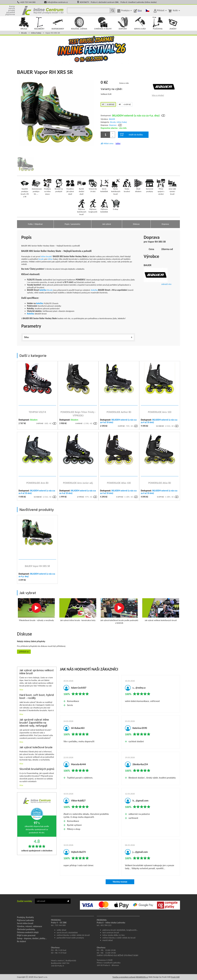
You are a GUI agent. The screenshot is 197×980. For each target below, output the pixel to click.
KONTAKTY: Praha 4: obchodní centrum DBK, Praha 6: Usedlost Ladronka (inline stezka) (118, 2)
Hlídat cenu (108, 143)
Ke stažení (21, 941)
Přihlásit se (24, 652)
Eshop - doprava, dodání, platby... (32, 938)
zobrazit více (166, 284)
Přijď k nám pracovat (26, 935)
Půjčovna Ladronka (25, 920)
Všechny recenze (120, 882)
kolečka (43, 290)
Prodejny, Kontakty (25, 917)
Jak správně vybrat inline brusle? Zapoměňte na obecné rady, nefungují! (34, 723)
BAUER (112, 119)
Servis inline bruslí (25, 923)
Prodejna (125, 10)
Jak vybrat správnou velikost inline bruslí (37, 672)
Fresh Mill (175, 977)
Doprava (113, 125)
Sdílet (118, 143)
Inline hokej (36, 33)
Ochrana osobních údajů (28, 932)
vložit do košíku (131, 135)
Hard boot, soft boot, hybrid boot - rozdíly (37, 697)
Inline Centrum (43, 10)
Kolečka (94, 290)
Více (21, 690)
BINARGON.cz (142, 977)
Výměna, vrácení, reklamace (30, 926)
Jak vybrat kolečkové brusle (36, 748)
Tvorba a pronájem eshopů (124, 977)
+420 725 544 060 (28, 2)
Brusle (24, 33)
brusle (49, 256)
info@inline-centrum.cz (58, 2)
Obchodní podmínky (26, 929)
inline (43, 256)
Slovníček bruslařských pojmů (37, 769)
